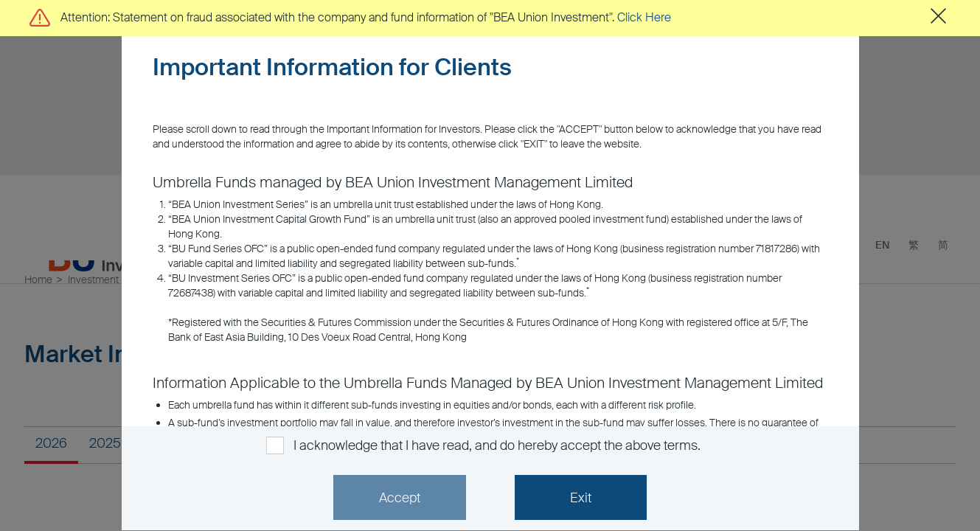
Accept (400, 498)
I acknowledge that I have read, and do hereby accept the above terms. (497, 445)
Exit (581, 498)
